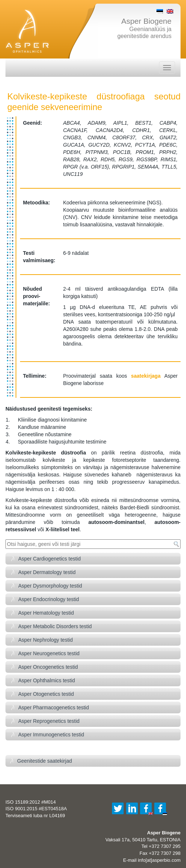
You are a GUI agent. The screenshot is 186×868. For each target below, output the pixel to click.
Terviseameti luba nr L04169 (35, 816)
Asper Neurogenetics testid (49, 653)
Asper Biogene (146, 21)
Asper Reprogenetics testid (49, 721)
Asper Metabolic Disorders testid (55, 626)
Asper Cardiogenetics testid (49, 559)
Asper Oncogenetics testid (48, 667)
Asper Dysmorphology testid (50, 586)
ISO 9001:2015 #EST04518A (36, 809)
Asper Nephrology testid (45, 640)
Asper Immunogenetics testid (51, 735)
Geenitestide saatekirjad (44, 761)
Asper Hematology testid (46, 613)
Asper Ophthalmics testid (47, 680)
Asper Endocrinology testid (49, 599)
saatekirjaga (146, 376)
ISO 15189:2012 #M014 (31, 802)
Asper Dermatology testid (47, 572)
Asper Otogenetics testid (46, 694)
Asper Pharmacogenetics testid (54, 707)
